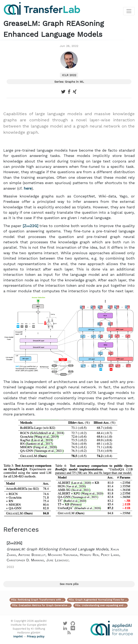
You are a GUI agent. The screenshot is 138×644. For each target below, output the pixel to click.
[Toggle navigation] (129, 11)
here (28, 188)
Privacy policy (36, 636)
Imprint (18, 636)
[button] (69, 555)
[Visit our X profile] (65, 625)
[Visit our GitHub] (73, 625)
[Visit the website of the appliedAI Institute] (112, 628)
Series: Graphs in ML (69, 82)
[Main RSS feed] (69, 634)
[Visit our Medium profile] (73, 629)
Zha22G (30, 226)
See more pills (69, 584)
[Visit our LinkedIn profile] (65, 629)
